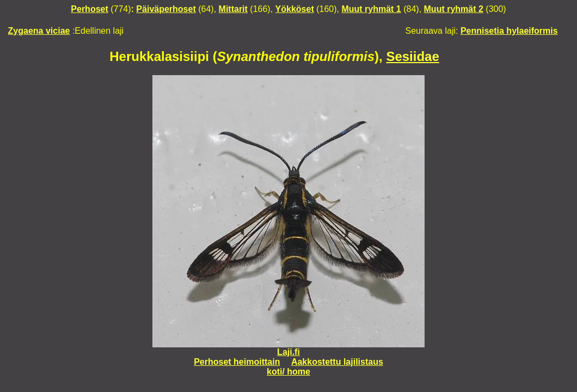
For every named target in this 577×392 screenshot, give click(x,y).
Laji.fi (288, 352)
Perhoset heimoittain (237, 362)
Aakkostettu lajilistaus (337, 362)
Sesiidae (412, 56)
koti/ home (288, 372)
